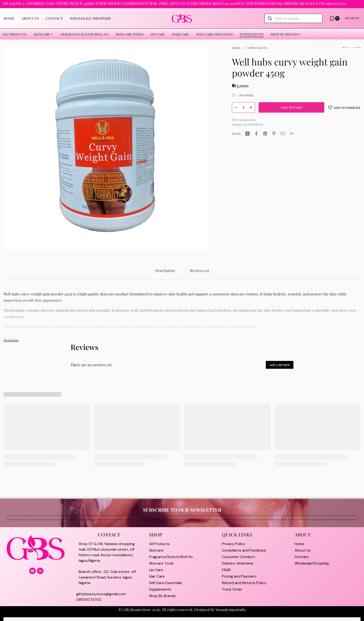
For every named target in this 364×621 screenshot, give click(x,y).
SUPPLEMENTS (257, 48)
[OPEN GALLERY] (105, 148)
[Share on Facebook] (256, 134)
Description (165, 270)
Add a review (280, 365)
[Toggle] (11, 340)
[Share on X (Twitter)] (247, 134)
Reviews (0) (199, 270)
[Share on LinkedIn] (265, 134)
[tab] (165, 270)
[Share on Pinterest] (274, 134)
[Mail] (283, 134)
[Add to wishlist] (344, 107)
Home (236, 48)
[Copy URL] (292, 134)
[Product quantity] (244, 107)
